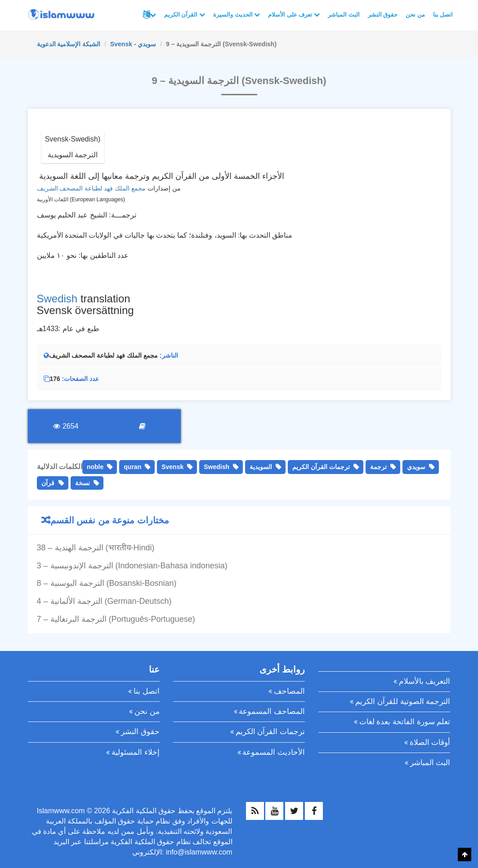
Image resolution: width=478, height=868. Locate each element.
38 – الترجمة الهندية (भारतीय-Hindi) (96, 548)
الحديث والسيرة (237, 15)
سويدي (416, 467)
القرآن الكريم (185, 15)
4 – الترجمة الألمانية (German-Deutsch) (104, 601)
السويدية (261, 467)
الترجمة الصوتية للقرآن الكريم (403, 702)
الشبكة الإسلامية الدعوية (69, 44)
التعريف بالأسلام (425, 681)
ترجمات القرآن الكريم (321, 467)
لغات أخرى (153, 15)
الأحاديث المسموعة (274, 752)
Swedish (57, 299)
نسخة (83, 483)
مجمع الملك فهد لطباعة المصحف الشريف (91, 188)
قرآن (48, 483)
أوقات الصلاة (430, 742)
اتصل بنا (443, 15)
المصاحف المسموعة (272, 711)
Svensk (172, 467)
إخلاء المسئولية (136, 752)
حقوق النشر (383, 15)
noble (95, 467)
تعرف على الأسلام (294, 15)
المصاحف (289, 691)
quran (132, 467)
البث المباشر (344, 15)
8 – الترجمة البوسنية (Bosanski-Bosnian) (107, 583)
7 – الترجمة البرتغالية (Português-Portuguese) (116, 619)
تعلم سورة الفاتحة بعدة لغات (405, 722)
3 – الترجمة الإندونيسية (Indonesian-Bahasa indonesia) (132, 566)
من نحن (415, 15)
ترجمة (378, 467)
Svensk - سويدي (133, 44)
